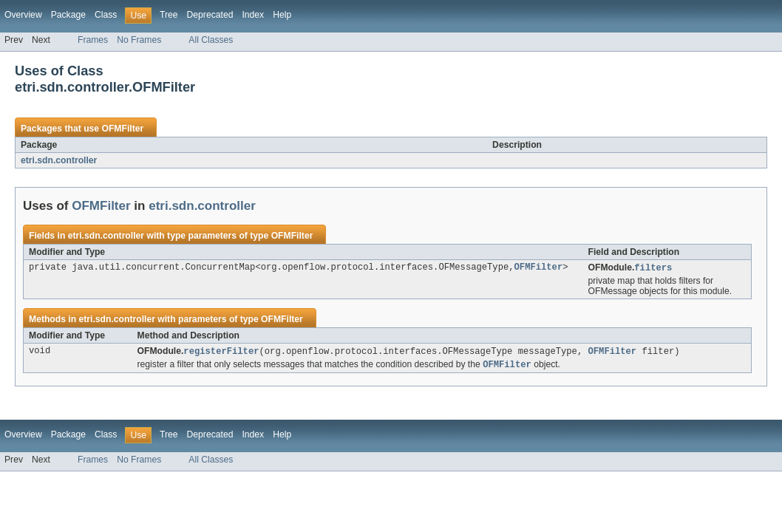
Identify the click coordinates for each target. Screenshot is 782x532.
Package (68, 15)
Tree (169, 15)
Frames (93, 40)
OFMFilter (122, 129)
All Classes (211, 40)
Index (253, 15)
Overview (23, 15)
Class (106, 15)
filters (653, 268)
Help (282, 15)
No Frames (139, 40)
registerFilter (221, 352)
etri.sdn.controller (59, 160)
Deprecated (210, 15)
